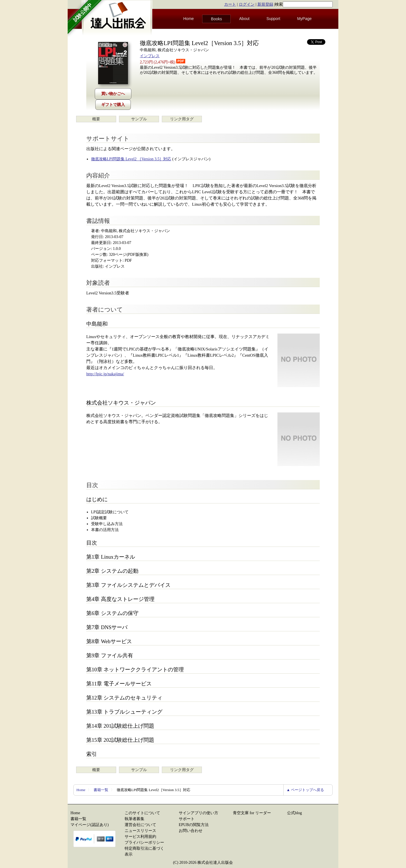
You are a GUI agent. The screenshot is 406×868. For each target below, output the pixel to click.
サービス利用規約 (140, 837)
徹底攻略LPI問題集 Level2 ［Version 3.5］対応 (131, 159)
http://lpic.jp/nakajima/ (105, 374)
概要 (96, 119)
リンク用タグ (182, 119)
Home (188, 19)
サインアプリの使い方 (198, 813)
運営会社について (140, 825)
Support (273, 19)
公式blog (294, 813)
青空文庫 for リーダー (252, 813)
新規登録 (265, 4)
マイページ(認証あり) (90, 825)
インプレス (150, 56)
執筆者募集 (134, 819)
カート (230, 4)
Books (216, 19)
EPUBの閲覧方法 (194, 825)
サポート (187, 819)
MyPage (304, 19)
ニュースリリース (140, 831)
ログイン (247, 4)
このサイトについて (142, 813)
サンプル (139, 119)
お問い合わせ (191, 831)
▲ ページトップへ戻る (305, 790)
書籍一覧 (101, 790)
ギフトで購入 (113, 105)
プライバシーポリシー (144, 843)
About (244, 19)
